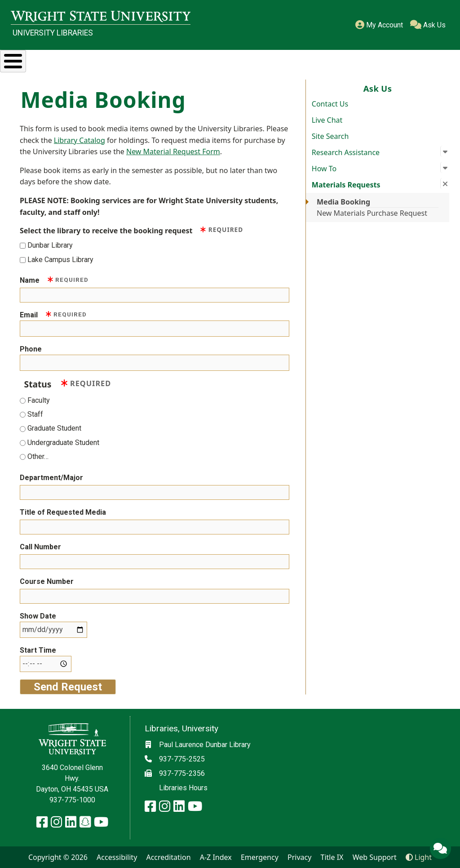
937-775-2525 (182, 759)
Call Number (40, 547)
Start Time (38, 650)
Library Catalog (80, 140)
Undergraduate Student (63, 443)
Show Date (38, 616)
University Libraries (53, 33)
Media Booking (343, 202)
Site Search (330, 136)
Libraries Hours (183, 788)
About (423, 60)
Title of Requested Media (63, 512)
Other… (38, 456)
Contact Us (330, 104)
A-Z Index (216, 857)
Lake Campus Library (60, 259)
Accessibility (117, 857)
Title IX (332, 857)
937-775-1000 (72, 800)
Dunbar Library (50, 245)
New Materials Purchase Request (372, 213)
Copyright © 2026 (58, 857)
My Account (379, 25)
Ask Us (428, 25)
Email (53, 314)
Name (54, 280)
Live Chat (327, 120)
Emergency (260, 857)
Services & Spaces (164, 60)
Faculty (39, 400)
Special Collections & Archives (276, 60)
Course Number (47, 581)
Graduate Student (54, 428)
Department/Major (51, 478)
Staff (35, 414)
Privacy (299, 857)
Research (77, 60)
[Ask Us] (440, 848)
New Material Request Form (173, 151)
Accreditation (168, 857)
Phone (31, 349)
